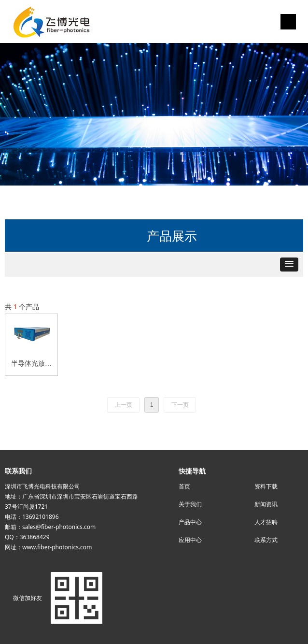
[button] (289, 265)
